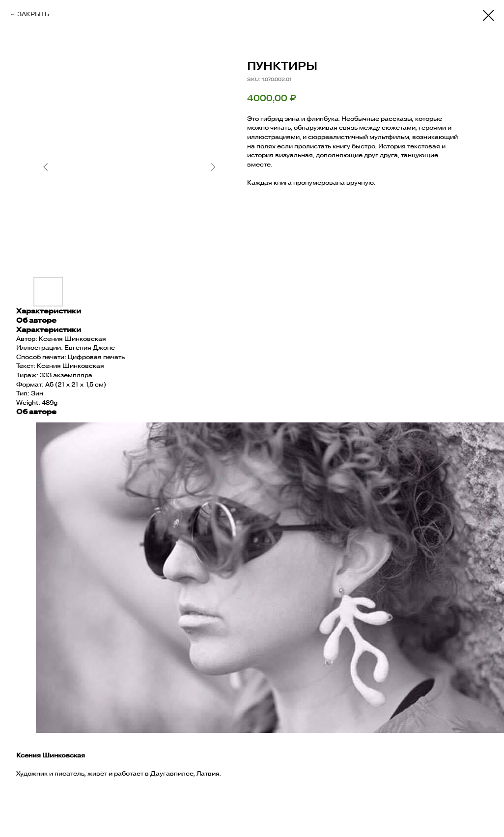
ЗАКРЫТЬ (33, 14)
